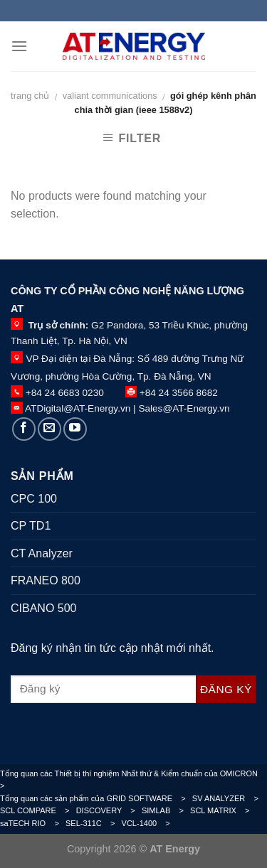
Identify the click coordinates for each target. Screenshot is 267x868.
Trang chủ (30, 96)
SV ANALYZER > (229, 798)
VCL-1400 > (149, 823)
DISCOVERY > (109, 810)
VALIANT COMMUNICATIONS (110, 96)
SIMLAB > (166, 810)
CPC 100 (34, 499)
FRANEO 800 (46, 580)
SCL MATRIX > (223, 810)
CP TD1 (31, 526)
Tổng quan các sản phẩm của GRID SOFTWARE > (96, 798)
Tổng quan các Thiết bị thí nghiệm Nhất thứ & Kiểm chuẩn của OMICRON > (132, 780)
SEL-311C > (94, 823)
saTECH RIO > (33, 823)
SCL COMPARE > (38, 810)
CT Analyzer (42, 553)
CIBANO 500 (43, 608)
